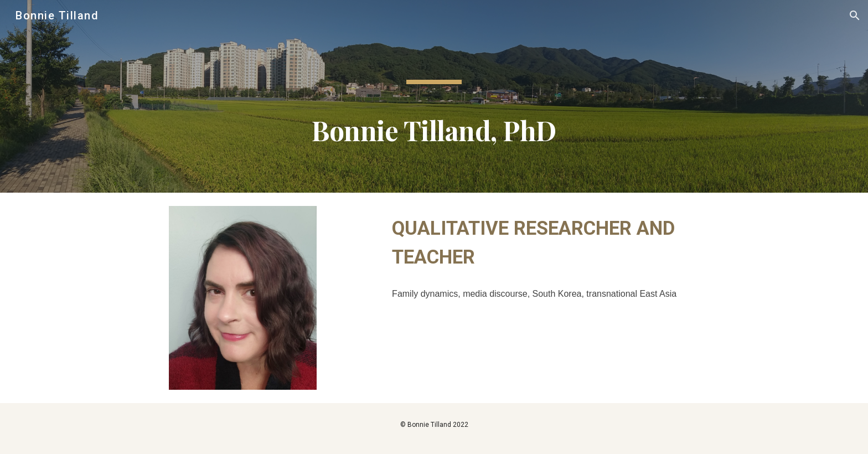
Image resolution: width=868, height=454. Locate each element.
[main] (434, 96)
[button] (855, 16)
